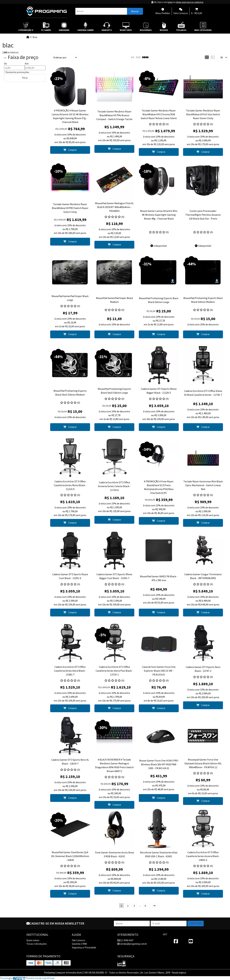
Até (27, 63)
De (5, 63)
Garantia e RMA (79, 944)
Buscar (135, 11)
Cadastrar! (195, 923)
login (170, 2)
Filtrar (25, 78)
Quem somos (33, 940)
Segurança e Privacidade (84, 947)
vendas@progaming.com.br (132, 944)
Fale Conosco (79, 940)
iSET (165, 934)
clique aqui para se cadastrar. (190, 2)
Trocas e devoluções (37, 944)
